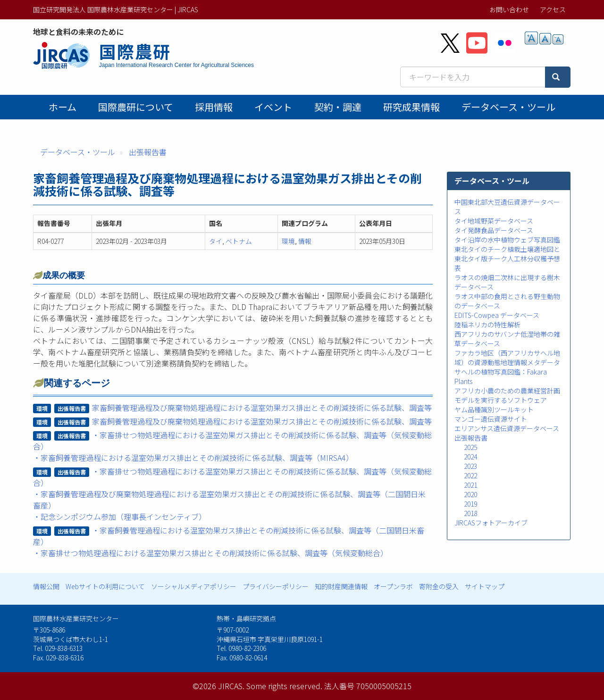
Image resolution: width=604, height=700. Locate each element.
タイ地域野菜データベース (494, 221)
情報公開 (46, 586)
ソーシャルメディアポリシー (194, 586)
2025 (470, 447)
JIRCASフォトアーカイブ (491, 523)
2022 (470, 475)
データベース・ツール (508, 107)
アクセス (553, 9)
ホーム (63, 107)
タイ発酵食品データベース (494, 230)
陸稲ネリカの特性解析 (487, 325)
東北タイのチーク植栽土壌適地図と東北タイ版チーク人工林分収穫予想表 (507, 258)
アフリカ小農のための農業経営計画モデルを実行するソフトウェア (507, 395)
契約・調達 (338, 107)
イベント (273, 107)
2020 (470, 494)
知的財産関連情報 (341, 586)
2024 (470, 457)
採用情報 (214, 107)
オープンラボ (393, 586)
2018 (470, 513)
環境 (288, 241)
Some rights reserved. (284, 686)
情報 (305, 241)
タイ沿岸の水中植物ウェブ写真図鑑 (507, 240)
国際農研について (136, 107)
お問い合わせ (509, 9)
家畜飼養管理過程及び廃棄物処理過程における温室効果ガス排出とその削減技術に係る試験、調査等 (262, 408)
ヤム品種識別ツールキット (494, 409)
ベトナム (239, 241)
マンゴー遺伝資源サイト (491, 419)
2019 (470, 504)
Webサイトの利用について (105, 586)
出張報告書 (148, 152)
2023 (470, 466)
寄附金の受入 (439, 586)
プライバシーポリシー (276, 586)
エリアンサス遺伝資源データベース (507, 428)
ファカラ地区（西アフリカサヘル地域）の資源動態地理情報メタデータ (507, 358)
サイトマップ (485, 586)
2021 (470, 485)
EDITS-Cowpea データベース (497, 315)
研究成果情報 (411, 107)
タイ (216, 241)
